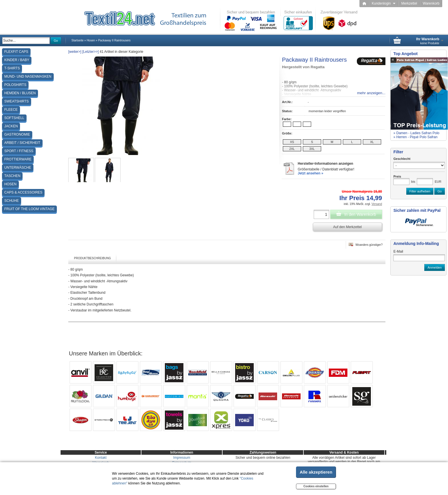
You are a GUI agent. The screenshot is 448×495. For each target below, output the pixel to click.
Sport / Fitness (19, 151)
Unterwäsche (18, 168)
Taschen (12, 176)
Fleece (11, 110)
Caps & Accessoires (23, 192)
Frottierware (18, 159)
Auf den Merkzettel (347, 227)
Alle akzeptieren (316, 472)
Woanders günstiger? (366, 244)
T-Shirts (12, 68)
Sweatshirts (17, 101)
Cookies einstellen (316, 486)
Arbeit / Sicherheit (22, 143)
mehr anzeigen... (371, 93)
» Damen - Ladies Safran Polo (416, 133)
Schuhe (12, 201)
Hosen (10, 184)
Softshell (14, 118)
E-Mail (398, 251)
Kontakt (101, 458)
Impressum (182, 458)
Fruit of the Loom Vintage (29, 209)
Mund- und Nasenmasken (28, 77)
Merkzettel (409, 3)
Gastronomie (17, 134)
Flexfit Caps (16, 52)
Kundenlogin (384, 3)
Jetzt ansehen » (310, 173)
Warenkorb (431, 3)
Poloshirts (15, 85)
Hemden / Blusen (20, 93)
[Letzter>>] (90, 52)
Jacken (11, 126)
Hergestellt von (303, 67)
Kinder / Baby (17, 60)
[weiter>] (75, 52)
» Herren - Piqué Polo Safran (415, 137)
